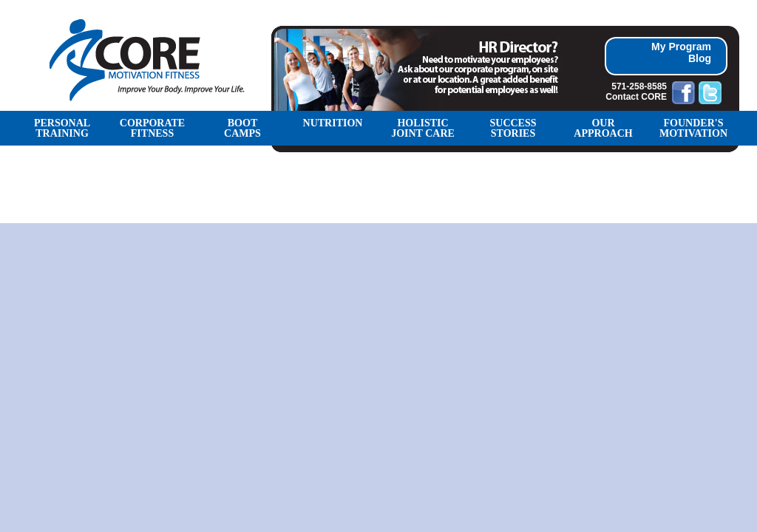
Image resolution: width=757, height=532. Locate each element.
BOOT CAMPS (242, 128)
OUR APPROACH (603, 128)
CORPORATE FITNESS (152, 128)
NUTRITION (333, 123)
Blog (700, 58)
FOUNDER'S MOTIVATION (693, 128)
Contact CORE (636, 97)
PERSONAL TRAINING (62, 128)
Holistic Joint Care (423, 128)
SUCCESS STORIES (513, 128)
